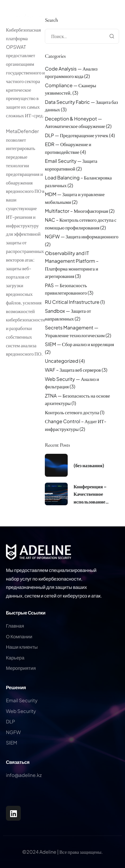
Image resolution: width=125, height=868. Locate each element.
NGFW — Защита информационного (82, 236)
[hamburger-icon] (119, 23)
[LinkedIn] (13, 813)
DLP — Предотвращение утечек (76, 135)
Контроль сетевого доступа (72, 412)
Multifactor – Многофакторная (76, 211)
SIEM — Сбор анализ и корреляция (79, 344)
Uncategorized (61, 361)
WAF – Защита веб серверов (73, 370)
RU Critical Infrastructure (72, 302)
